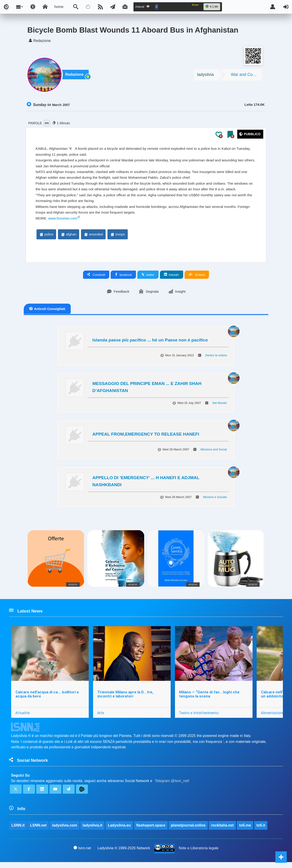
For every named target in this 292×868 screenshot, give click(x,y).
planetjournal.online (188, 831)
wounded (93, 237)
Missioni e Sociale (215, 500)
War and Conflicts (246, 75)
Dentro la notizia (216, 359)
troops (117, 237)
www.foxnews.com (64, 221)
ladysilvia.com (65, 831)
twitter (148, 278)
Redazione (75, 76)
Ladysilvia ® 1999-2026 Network (124, 854)
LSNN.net (38, 831)
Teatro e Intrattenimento (199, 717)
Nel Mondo (220, 406)
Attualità (22, 717)
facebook (123, 278)
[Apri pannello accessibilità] (33, 7)
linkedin (172, 278)
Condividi (96, 278)
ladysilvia (205, 75)
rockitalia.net (223, 831)
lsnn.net (82, 854)
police (46, 237)
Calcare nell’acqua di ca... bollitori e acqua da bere (47, 698)
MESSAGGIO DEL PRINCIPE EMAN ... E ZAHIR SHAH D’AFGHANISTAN (147, 390)
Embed (197, 278)
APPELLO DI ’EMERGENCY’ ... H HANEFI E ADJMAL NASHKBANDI (146, 484)
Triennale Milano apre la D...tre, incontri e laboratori (126, 698)
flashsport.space (151, 831)
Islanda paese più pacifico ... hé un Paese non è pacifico (150, 343)
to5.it (261, 831)
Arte (101, 717)
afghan (68, 237)
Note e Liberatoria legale (199, 854)
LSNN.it (18, 831)
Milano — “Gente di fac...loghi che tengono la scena (210, 698)
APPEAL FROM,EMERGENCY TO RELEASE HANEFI (146, 437)
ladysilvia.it (93, 831)
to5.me (245, 831)
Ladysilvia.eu (119, 831)
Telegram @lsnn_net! (172, 786)
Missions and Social (214, 453)
